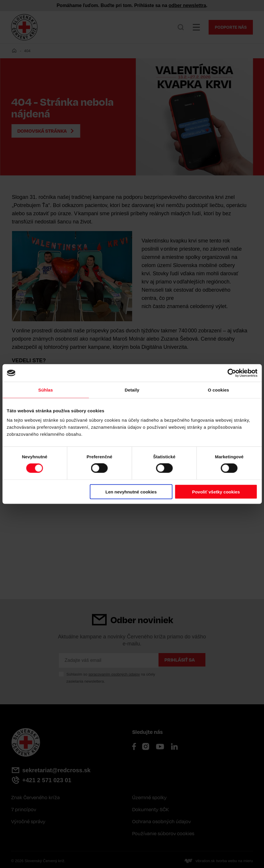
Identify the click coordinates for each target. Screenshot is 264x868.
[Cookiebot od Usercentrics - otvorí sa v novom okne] (232, 373)
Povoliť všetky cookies (216, 492)
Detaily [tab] (132, 390)
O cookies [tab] (218, 390)
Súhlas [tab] (46, 390)
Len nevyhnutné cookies (131, 492)
